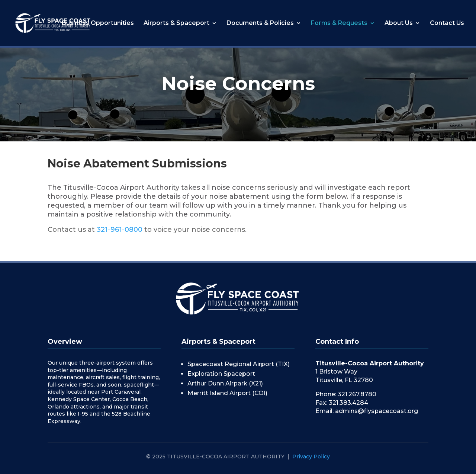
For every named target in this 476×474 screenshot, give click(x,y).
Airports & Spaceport (176, 23)
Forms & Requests (339, 23)
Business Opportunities (98, 23)
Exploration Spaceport (221, 374)
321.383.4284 (348, 403)
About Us (399, 23)
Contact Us (447, 23)
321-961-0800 (120, 230)
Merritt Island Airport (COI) (227, 393)
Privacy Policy (311, 457)
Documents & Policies (260, 23)
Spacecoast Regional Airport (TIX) (239, 364)
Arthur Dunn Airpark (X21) (225, 383)
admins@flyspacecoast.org (377, 411)
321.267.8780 (357, 394)
